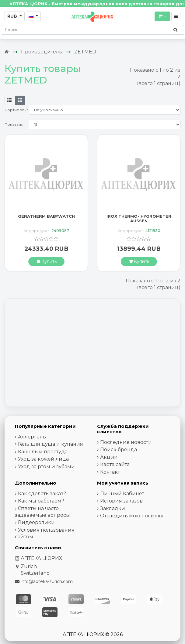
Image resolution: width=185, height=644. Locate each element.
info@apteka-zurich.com (47, 581)
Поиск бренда (119, 450)
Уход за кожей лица (43, 459)
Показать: (14, 124)
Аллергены (32, 437)
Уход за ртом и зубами (46, 467)
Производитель (42, 52)
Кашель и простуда (43, 452)
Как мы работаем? (41, 501)
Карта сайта (115, 464)
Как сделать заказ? (42, 494)
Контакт (110, 472)
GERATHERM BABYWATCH (46, 216)
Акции (109, 457)
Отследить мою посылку (132, 516)
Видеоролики (36, 522)
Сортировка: (17, 110)
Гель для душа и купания (51, 444)
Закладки (113, 508)
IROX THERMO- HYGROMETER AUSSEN (139, 219)
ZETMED (85, 52)
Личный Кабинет (122, 494)
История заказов (121, 501)
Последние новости (126, 442)
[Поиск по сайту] (175, 30)
